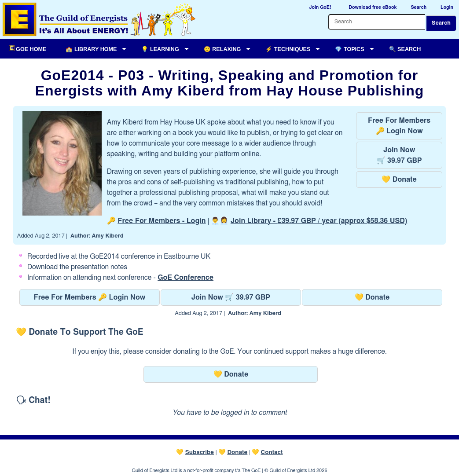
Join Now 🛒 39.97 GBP (231, 297)
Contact (272, 452)
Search (441, 23)
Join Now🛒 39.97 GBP (399, 155)
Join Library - (319, 221)
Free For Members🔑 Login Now (399, 126)
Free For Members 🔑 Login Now (90, 297)
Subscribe (200, 452)
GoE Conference (185, 278)
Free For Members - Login (162, 221)
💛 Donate (399, 179)
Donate (237, 452)
